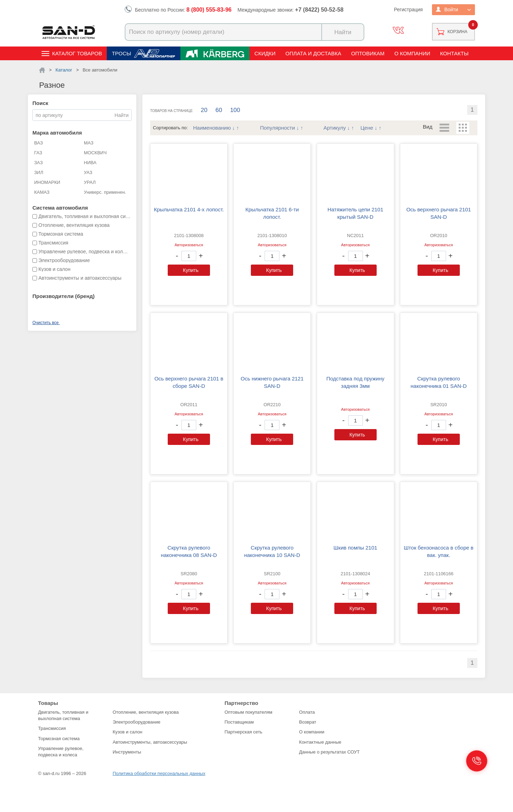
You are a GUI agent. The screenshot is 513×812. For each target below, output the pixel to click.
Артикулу (335, 128)
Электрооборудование (137, 722)
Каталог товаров (77, 53)
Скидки (265, 53)
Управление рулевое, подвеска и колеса (61, 752)
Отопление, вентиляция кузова (146, 712)
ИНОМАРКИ (47, 182)
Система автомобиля (60, 208)
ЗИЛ (39, 172)
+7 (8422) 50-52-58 (319, 10)
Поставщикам (239, 722)
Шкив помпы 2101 (356, 548)
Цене (367, 128)
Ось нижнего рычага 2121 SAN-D (272, 382)
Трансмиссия (52, 728)
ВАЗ (39, 143)
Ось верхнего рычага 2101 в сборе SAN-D (189, 382)
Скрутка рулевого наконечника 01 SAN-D (438, 382)
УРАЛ (90, 182)
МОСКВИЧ (95, 153)
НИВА (90, 163)
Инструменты (127, 752)
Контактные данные (320, 742)
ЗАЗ (38, 163)
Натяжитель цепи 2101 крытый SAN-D (355, 213)
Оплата (307, 712)
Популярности (277, 128)
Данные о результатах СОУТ (329, 752)
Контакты (454, 53)
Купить (191, 270)
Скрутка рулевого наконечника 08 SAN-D (189, 551)
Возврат (308, 722)
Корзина (457, 32)
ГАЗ (38, 153)
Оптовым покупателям (248, 712)
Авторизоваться (189, 245)
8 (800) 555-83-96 (209, 10)
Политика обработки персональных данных (159, 773)
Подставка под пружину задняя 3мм (355, 382)
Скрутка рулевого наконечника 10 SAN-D (272, 551)
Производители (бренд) (63, 296)
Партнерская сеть (243, 732)
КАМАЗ (42, 192)
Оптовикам (368, 53)
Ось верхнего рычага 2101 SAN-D (439, 213)
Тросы (121, 53)
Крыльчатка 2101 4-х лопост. (189, 209)
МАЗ (89, 143)
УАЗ (88, 172)
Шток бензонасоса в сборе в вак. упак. (439, 551)
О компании (412, 53)
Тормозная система (59, 739)
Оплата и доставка (313, 53)
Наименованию (212, 128)
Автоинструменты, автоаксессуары (150, 742)
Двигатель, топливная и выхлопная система (63, 715)
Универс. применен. (105, 192)
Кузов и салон (128, 732)
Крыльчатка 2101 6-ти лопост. (272, 213)
